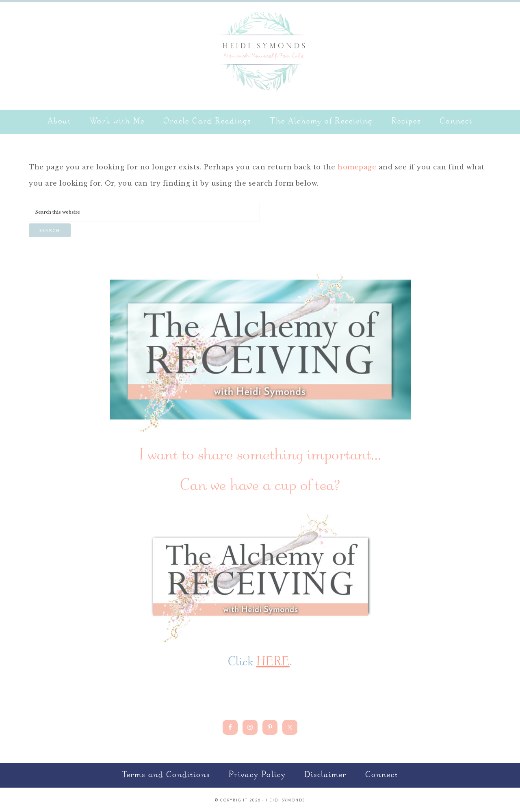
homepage (357, 167)
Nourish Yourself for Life (260, 51)
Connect (382, 775)
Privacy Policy (257, 775)
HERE (273, 663)
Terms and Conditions (166, 775)
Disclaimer (325, 775)
